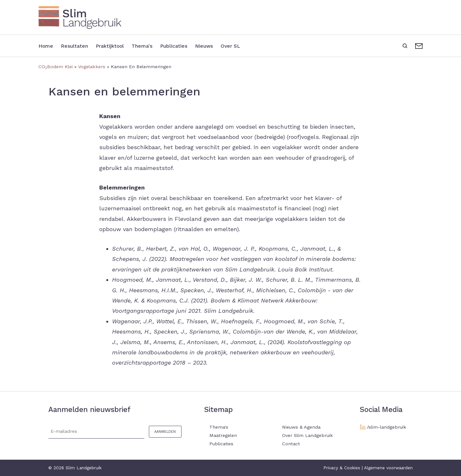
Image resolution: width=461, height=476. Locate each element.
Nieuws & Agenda (301, 427)
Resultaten (78, 46)
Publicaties (188, 46)
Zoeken (405, 45)
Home (47, 46)
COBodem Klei (56, 67)
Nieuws (222, 46)
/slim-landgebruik (387, 427)
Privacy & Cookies (342, 468)
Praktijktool (117, 46)
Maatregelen (223, 435)
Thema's (153, 46)
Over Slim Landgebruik (307, 435)
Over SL (251, 46)
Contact (419, 45)
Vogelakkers (92, 67)
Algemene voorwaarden (388, 468)
